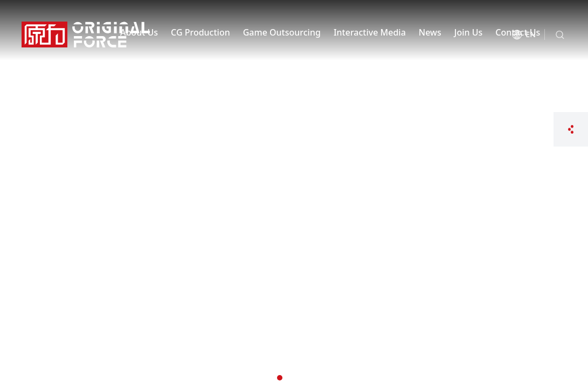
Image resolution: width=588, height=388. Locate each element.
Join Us (469, 32)
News (430, 32)
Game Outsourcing (282, 32)
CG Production (200, 32)
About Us (139, 32)
